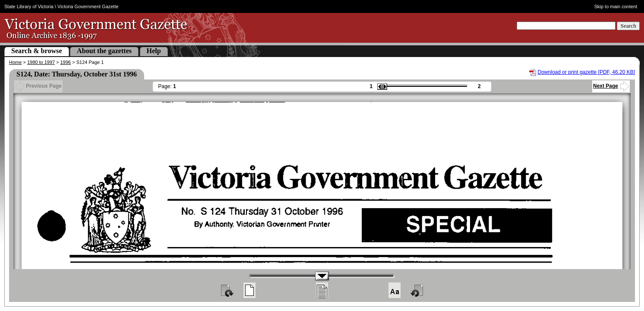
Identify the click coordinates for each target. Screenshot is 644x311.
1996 (66, 62)
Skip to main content (616, 6)
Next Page (611, 86)
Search (628, 26)
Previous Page (38, 86)
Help (154, 51)
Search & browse (37, 51)
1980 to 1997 (41, 62)
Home (15, 62)
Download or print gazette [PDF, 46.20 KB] (586, 72)
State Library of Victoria (29, 6)
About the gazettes (104, 51)
